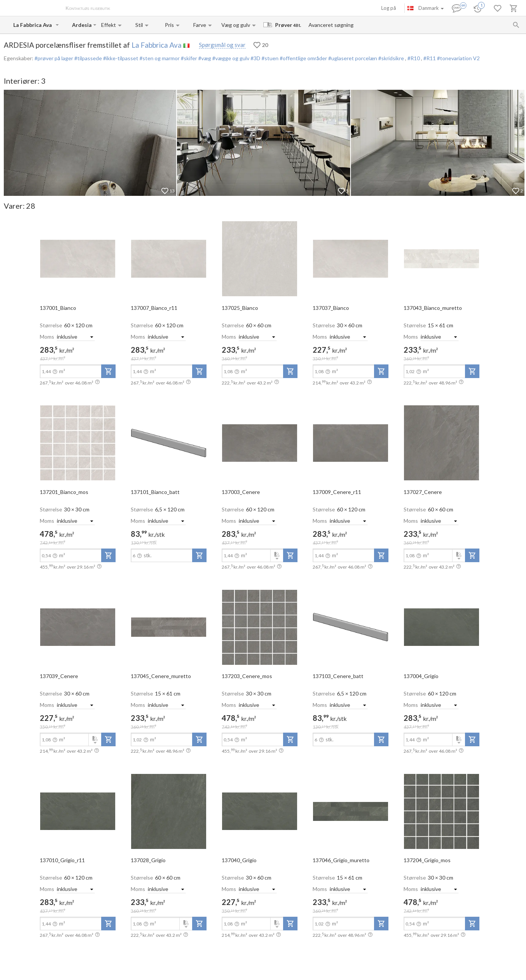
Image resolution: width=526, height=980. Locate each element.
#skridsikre (391, 58)
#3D (255, 58)
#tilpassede (88, 58)
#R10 (414, 58)
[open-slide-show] (78, 258)
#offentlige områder (303, 58)
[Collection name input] (82, 25)
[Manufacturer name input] (34, 25)
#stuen (269, 58)
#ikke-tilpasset (120, 58)
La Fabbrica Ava (157, 45)
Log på (389, 8)
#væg (204, 58)
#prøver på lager (54, 58)
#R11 (430, 58)
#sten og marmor (159, 58)
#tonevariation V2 (458, 58)
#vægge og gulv (230, 58)
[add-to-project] (108, 371)
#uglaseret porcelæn (352, 58)
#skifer (188, 58)
